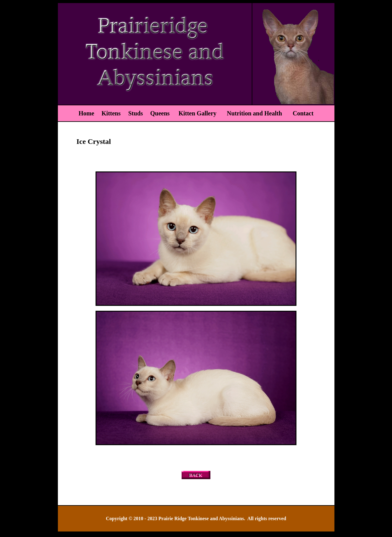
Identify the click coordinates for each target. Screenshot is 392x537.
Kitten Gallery (198, 113)
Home (86, 113)
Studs (136, 113)
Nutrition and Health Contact (269, 113)
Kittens (112, 113)
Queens (161, 113)
